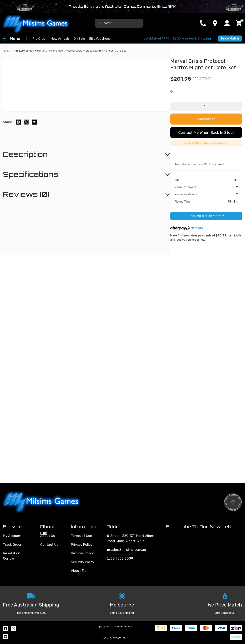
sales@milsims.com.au (126, 550)
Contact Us (49, 545)
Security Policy (83, 562)
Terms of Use (81, 536)
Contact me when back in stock (206, 132)
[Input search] (119, 23)
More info (187, 228)
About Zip (79, 571)
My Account (12, 536)
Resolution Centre (12, 556)
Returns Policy (82, 553)
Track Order (12, 545)
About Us (48, 536)
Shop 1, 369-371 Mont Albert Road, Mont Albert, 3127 (131, 538)
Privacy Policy (82, 545)
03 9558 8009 (120, 558)
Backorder (206, 119)
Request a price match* (206, 216)
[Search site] (99, 23)
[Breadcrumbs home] (7, 51)
